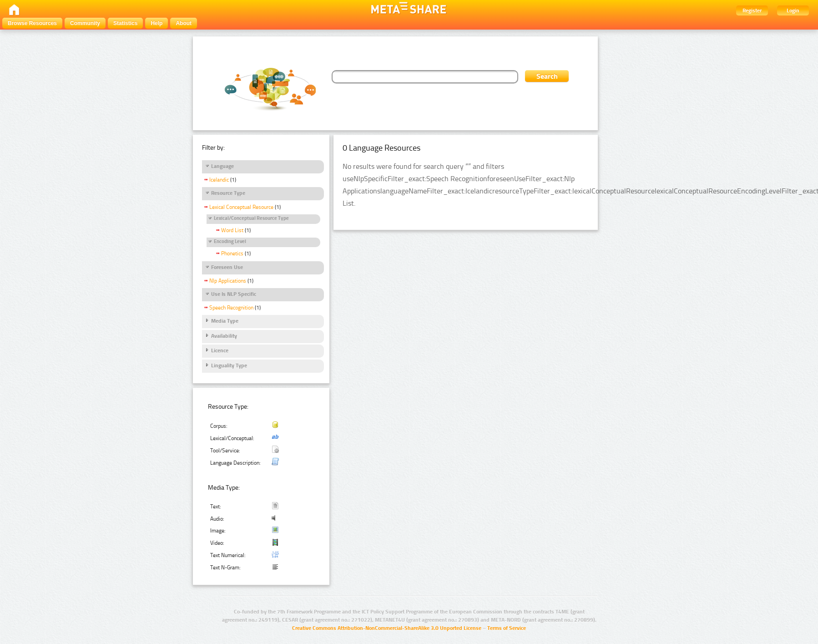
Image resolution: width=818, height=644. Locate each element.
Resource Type (228, 193)
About (184, 23)
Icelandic (219, 180)
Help (157, 23)
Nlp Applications (228, 281)
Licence (220, 350)
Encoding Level (230, 241)
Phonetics (232, 254)
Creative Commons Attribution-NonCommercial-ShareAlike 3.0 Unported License (387, 628)
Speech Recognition (231, 308)
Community (85, 23)
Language (222, 166)
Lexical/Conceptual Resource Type (251, 218)
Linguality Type (229, 365)
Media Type (225, 321)
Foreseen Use (227, 267)
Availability (224, 336)
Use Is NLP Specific (234, 294)
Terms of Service (507, 628)
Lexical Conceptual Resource (241, 207)
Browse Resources (32, 23)
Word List (232, 230)
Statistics (125, 23)
